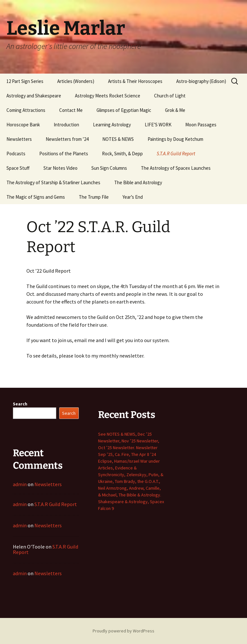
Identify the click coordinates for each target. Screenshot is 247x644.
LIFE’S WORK (158, 125)
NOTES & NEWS (118, 139)
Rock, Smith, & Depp (122, 154)
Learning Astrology (112, 125)
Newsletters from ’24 (67, 139)
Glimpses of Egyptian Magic (124, 110)
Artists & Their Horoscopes (135, 81)
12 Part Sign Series (25, 81)
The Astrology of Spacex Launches (176, 168)
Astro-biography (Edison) (201, 81)
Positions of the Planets (64, 154)
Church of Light (170, 96)
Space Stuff (18, 168)
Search (20, 404)
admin (20, 484)
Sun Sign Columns (109, 168)
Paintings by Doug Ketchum (175, 139)
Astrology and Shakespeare (34, 96)
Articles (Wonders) (76, 81)
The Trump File (94, 197)
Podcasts (16, 154)
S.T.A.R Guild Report (176, 154)
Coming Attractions (26, 110)
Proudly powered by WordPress (123, 631)
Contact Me (71, 110)
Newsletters (19, 139)
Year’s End (133, 197)
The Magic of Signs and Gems (36, 197)
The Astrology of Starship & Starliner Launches (53, 182)
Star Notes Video (60, 168)
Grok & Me (175, 110)
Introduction (66, 125)
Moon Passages (201, 125)
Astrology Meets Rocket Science (108, 96)
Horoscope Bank (23, 125)
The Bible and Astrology (138, 182)
